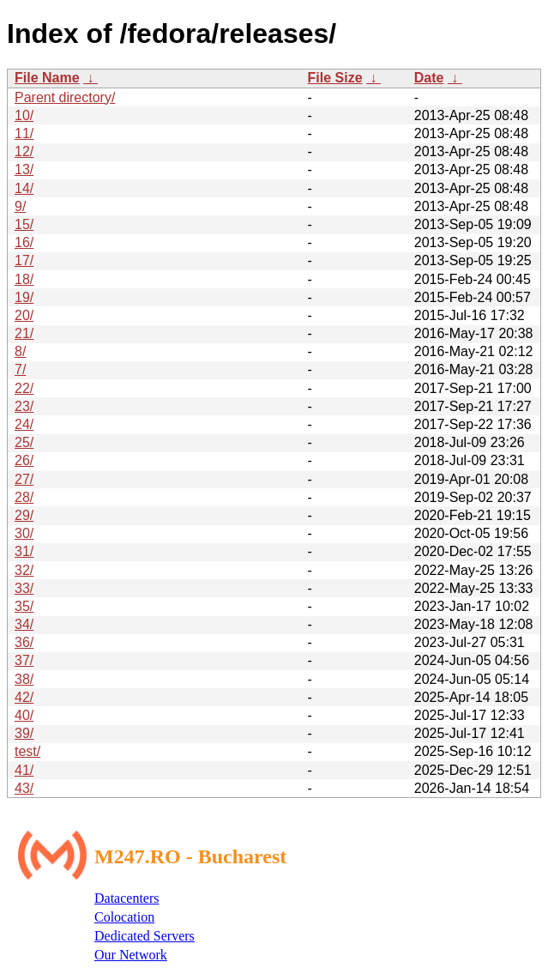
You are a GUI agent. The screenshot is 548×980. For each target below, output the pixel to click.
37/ (24, 660)
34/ (24, 624)
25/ (24, 442)
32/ (24, 570)
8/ (20, 351)
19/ (24, 297)
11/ (24, 133)
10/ (24, 115)
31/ (24, 551)
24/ (24, 424)
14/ (24, 188)
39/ (24, 733)
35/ (24, 606)
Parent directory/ (65, 97)
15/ (24, 224)
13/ (24, 169)
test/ (27, 751)
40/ (24, 715)
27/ (24, 479)
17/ (24, 260)
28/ (24, 497)
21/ (24, 333)
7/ (20, 369)
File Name (47, 78)
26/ (24, 460)
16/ (24, 242)
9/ (20, 206)
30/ (24, 533)
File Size (335, 78)
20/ (24, 315)
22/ (24, 388)
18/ (24, 279)
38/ (24, 679)
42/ (24, 697)
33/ (24, 588)
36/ (24, 642)
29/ (24, 515)
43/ (24, 788)
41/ (24, 770)
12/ (24, 151)
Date (429, 78)
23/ (24, 406)
